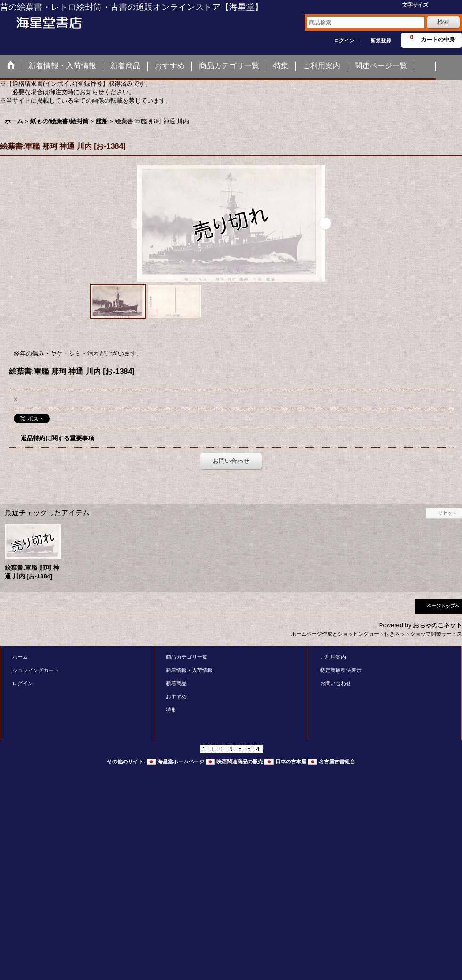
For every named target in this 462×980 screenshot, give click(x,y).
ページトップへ (443, 606)
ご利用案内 (333, 657)
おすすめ (176, 697)
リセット (447, 513)
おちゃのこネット (437, 625)
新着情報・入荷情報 (189, 670)
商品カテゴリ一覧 (187, 657)
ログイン (344, 40)
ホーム (20, 657)
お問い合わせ (231, 461)
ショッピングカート (36, 670)
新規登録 (381, 40)
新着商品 (176, 683)
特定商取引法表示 (341, 670)
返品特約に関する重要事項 (58, 438)
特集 (171, 710)
